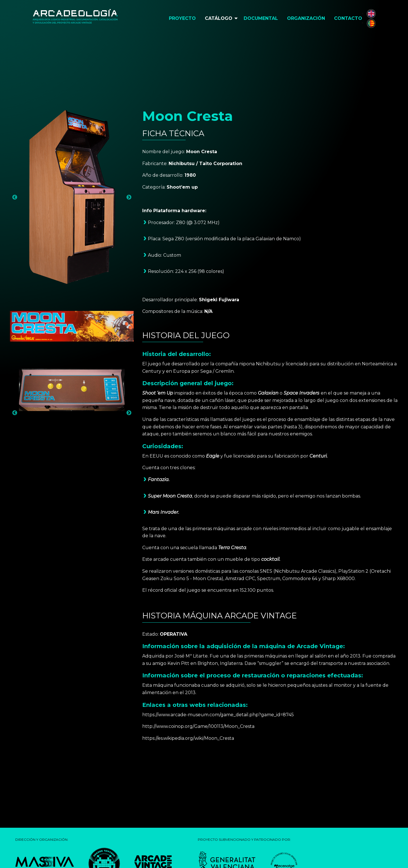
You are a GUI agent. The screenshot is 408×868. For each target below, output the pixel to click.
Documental (261, 18)
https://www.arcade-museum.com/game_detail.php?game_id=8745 (218, 715)
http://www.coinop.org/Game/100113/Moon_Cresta (198, 726)
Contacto (348, 18)
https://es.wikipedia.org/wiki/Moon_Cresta (188, 738)
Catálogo (219, 18)
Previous (15, 197)
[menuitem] (182, 18)
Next (129, 197)
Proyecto (182, 18)
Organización (306, 18)
